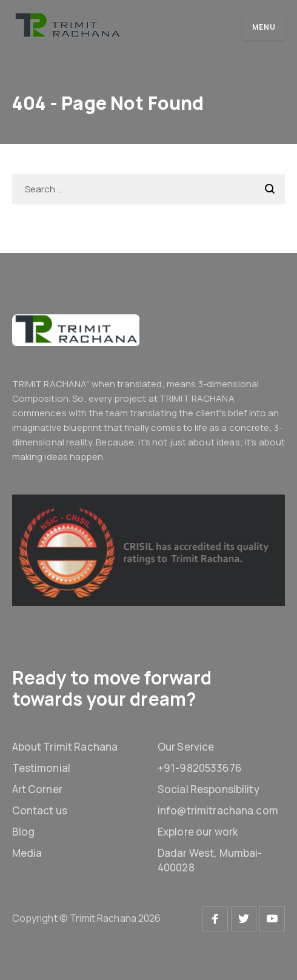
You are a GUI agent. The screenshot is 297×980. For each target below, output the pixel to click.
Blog (24, 832)
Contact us (40, 810)
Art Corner (37, 789)
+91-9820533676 (200, 768)
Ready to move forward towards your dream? (112, 688)
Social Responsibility (209, 789)
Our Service (186, 747)
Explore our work (198, 832)
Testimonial (41, 768)
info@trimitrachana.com (218, 810)
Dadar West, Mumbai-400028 (210, 860)
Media (27, 853)
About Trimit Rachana (65, 747)
